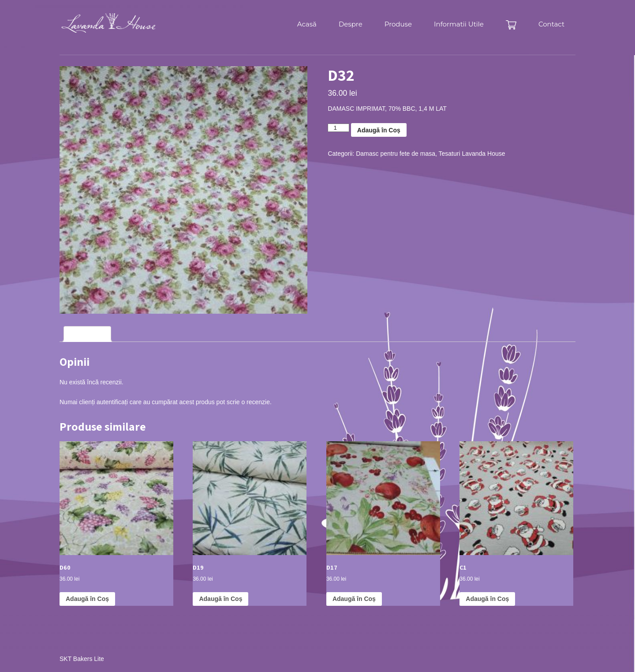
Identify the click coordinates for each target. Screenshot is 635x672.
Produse (398, 24)
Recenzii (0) (87, 334)
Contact (551, 24)
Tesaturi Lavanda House (472, 154)
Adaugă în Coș (379, 130)
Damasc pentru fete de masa (396, 154)
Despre (351, 24)
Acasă (307, 24)
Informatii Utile (459, 24)
